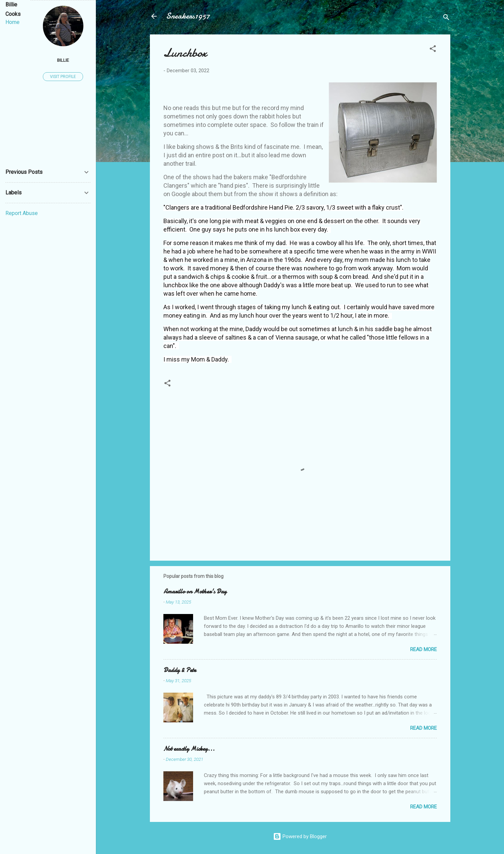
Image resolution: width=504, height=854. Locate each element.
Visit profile (63, 77)
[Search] (446, 18)
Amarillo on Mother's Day (195, 592)
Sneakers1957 (188, 16)
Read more (423, 649)
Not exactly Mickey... (189, 749)
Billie (63, 60)
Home (12, 22)
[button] (433, 50)
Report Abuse (22, 213)
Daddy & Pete (180, 670)
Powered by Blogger (300, 836)
